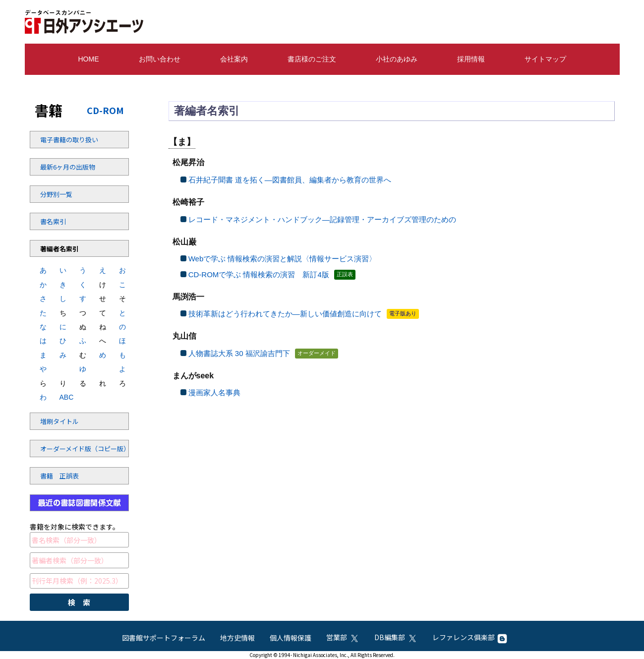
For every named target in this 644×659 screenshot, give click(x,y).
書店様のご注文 (312, 59)
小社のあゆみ (397, 59)
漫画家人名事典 (214, 392)
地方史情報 (237, 638)
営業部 (343, 637)
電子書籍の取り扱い (67, 140)
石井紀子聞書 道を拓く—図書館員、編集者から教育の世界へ (290, 180)
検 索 (79, 602)
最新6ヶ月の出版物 (67, 167)
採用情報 (471, 59)
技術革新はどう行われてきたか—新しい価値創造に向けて (285, 314)
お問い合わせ (160, 59)
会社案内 (234, 59)
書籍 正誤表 (59, 476)
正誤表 (345, 274)
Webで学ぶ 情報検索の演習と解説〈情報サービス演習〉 (283, 259)
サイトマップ (545, 59)
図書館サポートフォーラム (164, 638)
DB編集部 (396, 637)
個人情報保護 (291, 638)
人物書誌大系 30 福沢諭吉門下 (239, 353)
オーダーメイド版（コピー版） (67, 449)
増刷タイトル (59, 421)
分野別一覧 (56, 194)
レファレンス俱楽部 (470, 637)
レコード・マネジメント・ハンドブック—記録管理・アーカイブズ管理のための (322, 219)
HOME (89, 59)
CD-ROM (105, 110)
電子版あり (403, 313)
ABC (63, 397)
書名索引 (53, 221)
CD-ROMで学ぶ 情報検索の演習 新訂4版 (259, 274)
